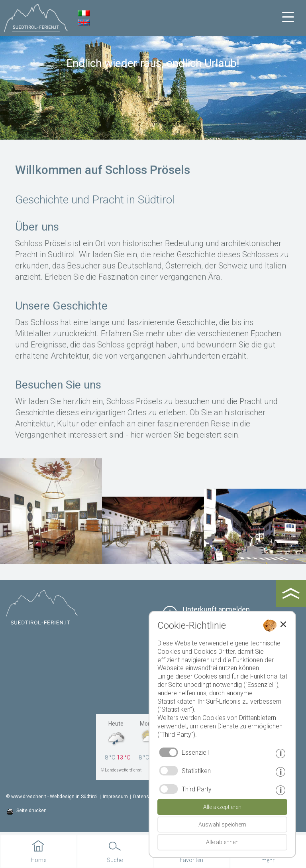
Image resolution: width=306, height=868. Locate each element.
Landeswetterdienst (123, 770)
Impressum (115, 797)
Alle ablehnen (222, 842)
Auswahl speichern (222, 825)
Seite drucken (31, 811)
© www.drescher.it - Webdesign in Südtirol (52, 797)
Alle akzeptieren (222, 807)
